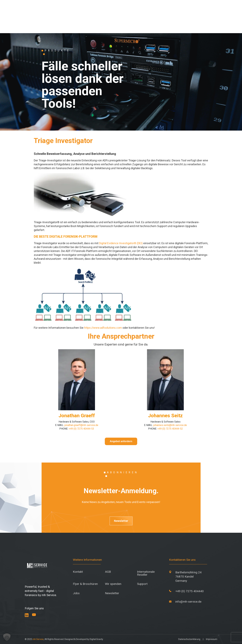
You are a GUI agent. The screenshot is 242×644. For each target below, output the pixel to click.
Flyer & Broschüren (85, 584)
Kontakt (78, 572)
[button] (7, 637)
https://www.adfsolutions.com (103, 328)
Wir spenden (113, 584)
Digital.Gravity (96, 639)
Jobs (76, 593)
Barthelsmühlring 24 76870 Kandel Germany (188, 577)
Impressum (212, 639)
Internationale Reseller (146, 573)
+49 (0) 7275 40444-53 (81, 429)
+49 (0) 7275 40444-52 (170, 429)
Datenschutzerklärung (189, 639)
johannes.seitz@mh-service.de (170, 425)
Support (142, 584)
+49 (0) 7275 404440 (190, 591)
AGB (108, 572)
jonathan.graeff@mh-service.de (81, 425)
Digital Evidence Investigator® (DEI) (121, 243)
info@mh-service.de (188, 602)
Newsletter (121, 521)
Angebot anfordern (121, 441)
